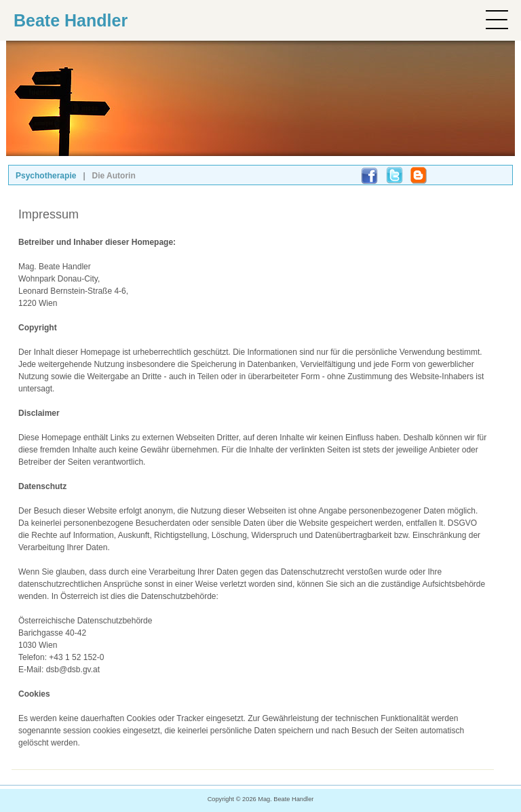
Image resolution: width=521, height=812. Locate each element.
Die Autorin (114, 176)
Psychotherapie (46, 176)
